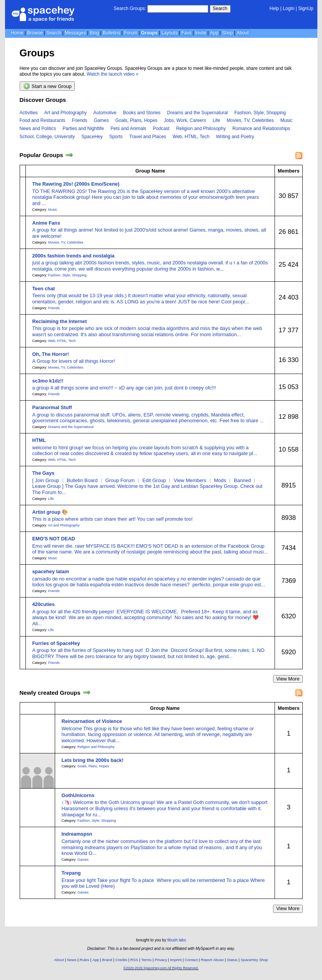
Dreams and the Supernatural (197, 113)
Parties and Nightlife (83, 129)
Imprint (176, 960)
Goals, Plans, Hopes (136, 120)
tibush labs (177, 940)
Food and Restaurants (43, 120)
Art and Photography (66, 113)
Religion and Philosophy (201, 129)
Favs (186, 33)
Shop (228, 33)
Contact (191, 960)
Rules (84, 960)
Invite (201, 33)
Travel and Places (148, 137)
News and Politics (38, 129)
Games (101, 120)
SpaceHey (92, 137)
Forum (131, 33)
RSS (134, 960)
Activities (29, 113)
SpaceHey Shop (254, 960)
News (72, 960)
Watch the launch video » (113, 74)
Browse (35, 33)
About (242, 33)
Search (220, 8)
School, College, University (47, 137)
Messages (75, 33)
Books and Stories (142, 113)
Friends (79, 120)
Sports (116, 137)
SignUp (306, 8)
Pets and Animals (129, 129)
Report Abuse (212, 960)
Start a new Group (47, 86)
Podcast (161, 129)
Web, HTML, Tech (191, 137)
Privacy (161, 960)
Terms (146, 960)
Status (232, 960)
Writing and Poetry (235, 137)
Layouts (169, 33)
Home (17, 33)
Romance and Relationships (261, 129)
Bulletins (111, 33)
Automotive (105, 113)
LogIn (288, 8)
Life (217, 120)
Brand (107, 960)
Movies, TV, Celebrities (250, 120)
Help (274, 8)
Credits (121, 960)
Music (286, 120)
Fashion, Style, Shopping (260, 113)
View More (288, 679)
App (214, 33)
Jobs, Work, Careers (185, 120)
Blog (94, 33)
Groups (149, 33)
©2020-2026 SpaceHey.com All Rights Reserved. (161, 968)
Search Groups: (130, 8)
